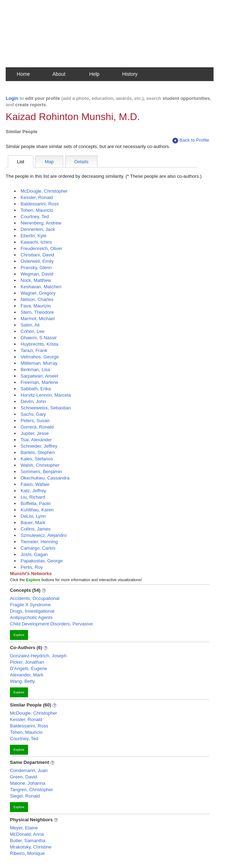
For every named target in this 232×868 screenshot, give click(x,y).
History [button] (130, 74)
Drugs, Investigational (32, 611)
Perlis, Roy (32, 567)
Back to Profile (191, 140)
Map (49, 162)
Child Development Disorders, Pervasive (51, 624)
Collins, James (36, 529)
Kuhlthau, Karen (37, 510)
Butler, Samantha (28, 841)
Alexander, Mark (27, 675)
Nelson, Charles (37, 299)
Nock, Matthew (36, 280)
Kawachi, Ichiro (36, 242)
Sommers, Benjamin (41, 472)
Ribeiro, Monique (27, 853)
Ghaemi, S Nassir (39, 338)
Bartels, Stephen (38, 452)
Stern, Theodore (37, 312)
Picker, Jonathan (27, 662)
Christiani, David (37, 255)
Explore (19, 635)
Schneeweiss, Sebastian (46, 408)
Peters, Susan (35, 421)
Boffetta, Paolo (36, 503)
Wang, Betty (22, 681)
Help (95, 74)
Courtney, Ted (35, 217)
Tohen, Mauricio (37, 210)
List (21, 162)
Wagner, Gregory (38, 293)
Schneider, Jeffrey (39, 446)
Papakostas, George (42, 561)
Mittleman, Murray (39, 363)
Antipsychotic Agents (31, 617)
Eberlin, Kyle (34, 236)
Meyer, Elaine (24, 828)
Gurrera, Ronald (37, 427)
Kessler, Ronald (37, 197)
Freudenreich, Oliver (42, 248)
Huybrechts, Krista (39, 344)
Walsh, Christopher (40, 465)
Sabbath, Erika (36, 389)
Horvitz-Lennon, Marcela (46, 395)
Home (23, 74)
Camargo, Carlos (38, 548)
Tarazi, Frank (34, 350)
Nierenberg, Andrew (41, 223)
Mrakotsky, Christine (31, 847)
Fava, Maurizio (36, 306)
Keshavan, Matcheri (41, 287)
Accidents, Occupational (35, 598)
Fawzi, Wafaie (35, 484)
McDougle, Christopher (44, 191)
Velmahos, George (40, 357)
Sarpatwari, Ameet (39, 376)
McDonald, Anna (27, 834)
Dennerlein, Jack (38, 229)
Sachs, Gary (33, 414)
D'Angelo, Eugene (28, 668)
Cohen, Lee (32, 331)
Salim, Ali (30, 325)
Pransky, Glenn (36, 268)
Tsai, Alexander (36, 440)
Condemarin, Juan (29, 770)
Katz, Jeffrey (33, 491)
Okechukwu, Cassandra (45, 478)
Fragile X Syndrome (30, 605)
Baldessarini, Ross (40, 204)
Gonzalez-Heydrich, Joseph (38, 656)
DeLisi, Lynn (33, 516)
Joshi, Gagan (34, 554)
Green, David (24, 777)
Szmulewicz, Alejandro (44, 535)
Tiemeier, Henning (39, 542)
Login (12, 98)
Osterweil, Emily (37, 261)
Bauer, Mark (33, 523)
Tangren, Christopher (31, 790)
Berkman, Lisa (35, 370)
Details (82, 162)
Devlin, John (33, 401)
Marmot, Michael (38, 319)
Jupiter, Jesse (35, 433)
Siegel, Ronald (25, 796)
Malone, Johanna (28, 783)
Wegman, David (37, 274)
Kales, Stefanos (37, 459)
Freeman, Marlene (39, 382)
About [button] (59, 74)
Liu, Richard (33, 497)
